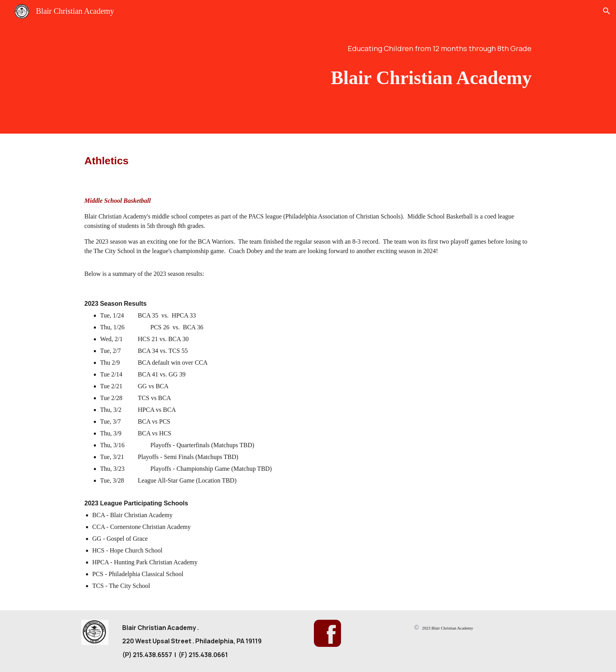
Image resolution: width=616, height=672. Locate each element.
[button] (607, 11)
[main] (385, 48)
